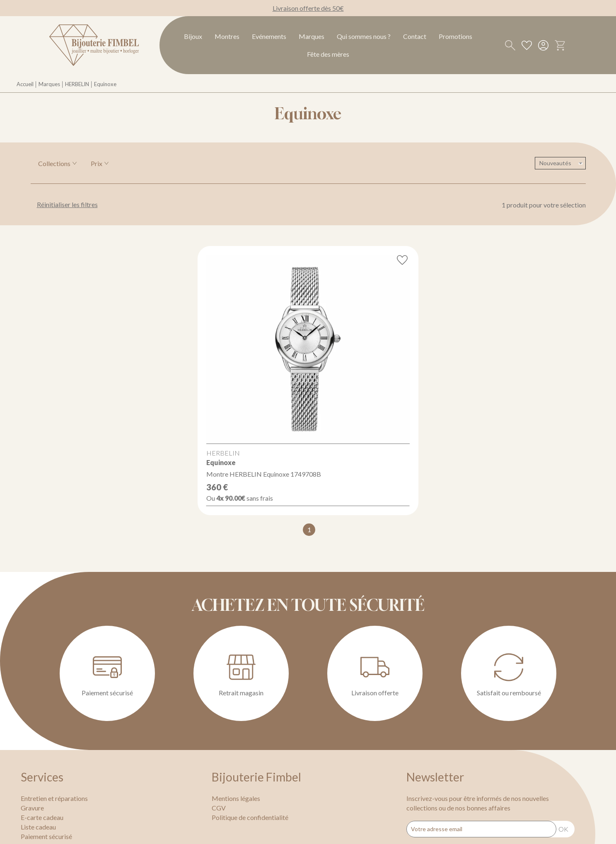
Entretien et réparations (54, 798)
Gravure (32, 808)
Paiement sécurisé (46, 836)
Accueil (25, 84)
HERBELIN (77, 84)
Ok (563, 829)
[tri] (560, 163)
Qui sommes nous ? (364, 36)
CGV (219, 808)
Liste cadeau (38, 827)
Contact (415, 36)
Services (42, 777)
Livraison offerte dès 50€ (308, 8)
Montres (227, 36)
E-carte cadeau (42, 817)
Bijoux (193, 36)
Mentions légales (236, 798)
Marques (312, 36)
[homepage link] (94, 45)
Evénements (269, 36)
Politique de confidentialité (250, 817)
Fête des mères (328, 54)
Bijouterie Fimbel (256, 777)
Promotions (455, 36)
